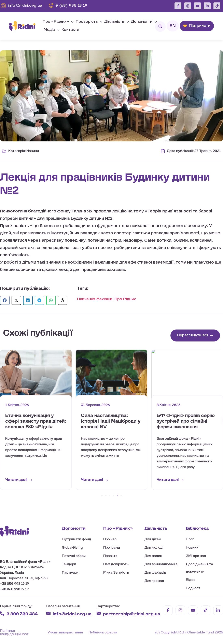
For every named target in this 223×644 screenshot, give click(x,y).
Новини (33, 151)
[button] (5, 300)
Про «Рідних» (58, 22)
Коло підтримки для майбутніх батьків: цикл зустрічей (33, 421)
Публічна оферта (103, 633)
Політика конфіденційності (15, 633)
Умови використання (65, 633)
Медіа (52, 30)
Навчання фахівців (95, 299)
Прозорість (89, 22)
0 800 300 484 (22, 614)
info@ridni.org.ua (73, 614)
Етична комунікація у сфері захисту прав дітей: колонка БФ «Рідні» (111, 421)
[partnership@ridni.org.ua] (99, 613)
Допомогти (144, 22)
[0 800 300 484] (2, 613)
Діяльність (117, 22)
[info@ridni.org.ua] (48, 613)
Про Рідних (125, 299)
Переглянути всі (192, 335)
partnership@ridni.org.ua (132, 614)
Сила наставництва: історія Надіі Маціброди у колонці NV (186, 421)
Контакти (70, 30)
